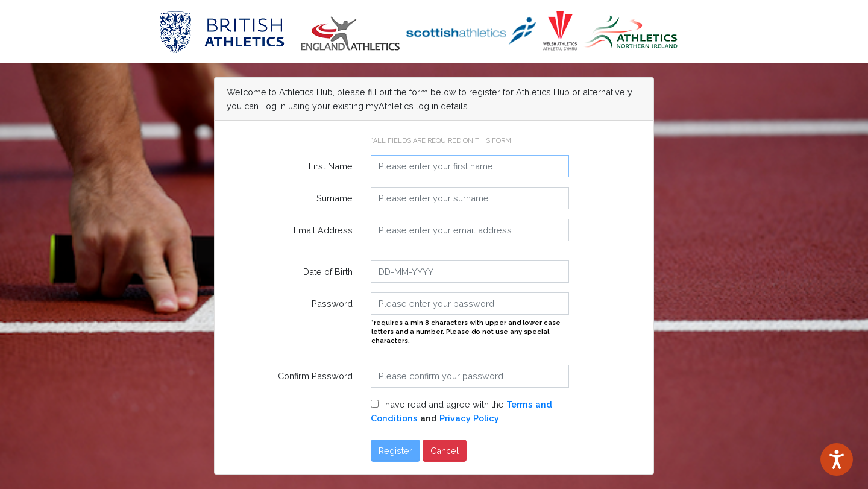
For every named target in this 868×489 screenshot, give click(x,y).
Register (395, 451)
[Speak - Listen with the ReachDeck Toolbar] (837, 459)
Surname (335, 198)
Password (332, 304)
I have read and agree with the (461, 411)
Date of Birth (328, 272)
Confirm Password (315, 376)
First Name (331, 166)
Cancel (445, 451)
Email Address (323, 230)
